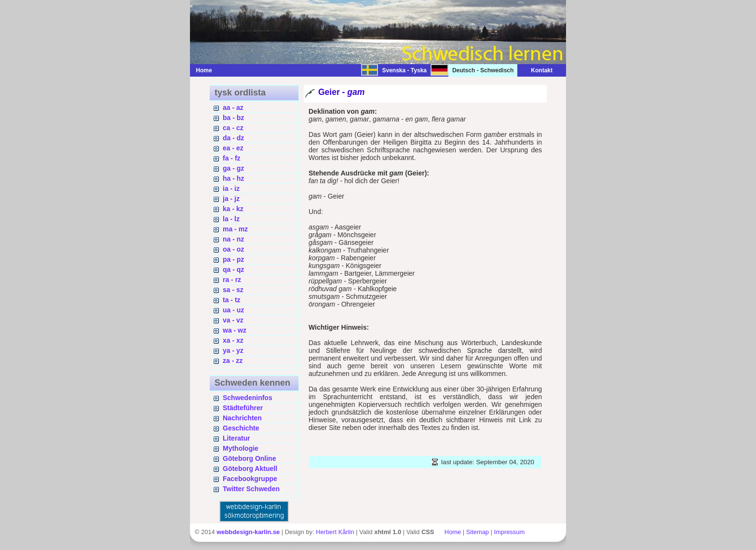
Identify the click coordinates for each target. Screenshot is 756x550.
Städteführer (243, 408)
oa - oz (233, 249)
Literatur (236, 438)
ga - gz (233, 168)
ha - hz (233, 178)
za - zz (233, 361)
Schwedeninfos (248, 398)
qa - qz (233, 269)
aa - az (233, 107)
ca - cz (233, 128)
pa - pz (233, 259)
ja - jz (231, 199)
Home (204, 70)
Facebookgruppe (250, 479)
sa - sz (233, 290)
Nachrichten (242, 418)
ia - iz (231, 188)
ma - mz (235, 229)
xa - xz (233, 340)
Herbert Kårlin (335, 532)
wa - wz (235, 330)
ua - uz (233, 310)
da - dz (233, 138)
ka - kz (233, 209)
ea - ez (233, 148)
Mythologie (241, 448)
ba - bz (233, 118)
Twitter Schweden (251, 489)
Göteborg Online (249, 458)
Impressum (509, 532)
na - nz (233, 239)
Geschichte (241, 428)
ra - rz (232, 280)
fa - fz (232, 158)
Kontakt (537, 70)
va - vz (233, 320)
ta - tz (232, 300)
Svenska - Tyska (404, 70)
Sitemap (478, 532)
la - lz (231, 219)
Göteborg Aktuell (250, 469)
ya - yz (233, 350)
